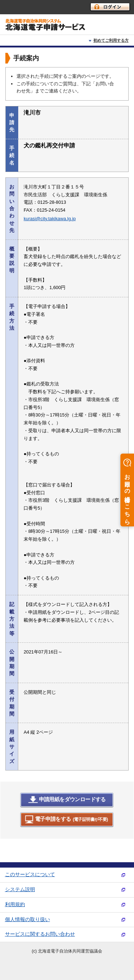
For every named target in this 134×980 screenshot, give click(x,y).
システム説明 (20, 890)
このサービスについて (30, 875)
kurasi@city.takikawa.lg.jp (50, 219)
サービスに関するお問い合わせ (40, 934)
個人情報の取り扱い (28, 920)
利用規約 (15, 905)
